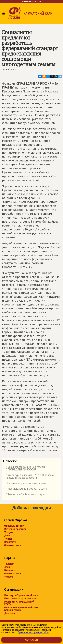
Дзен (7, 536)
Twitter (8, 539)
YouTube (9, 577)
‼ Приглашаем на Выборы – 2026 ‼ (25, 489)
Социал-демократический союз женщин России (21, 609)
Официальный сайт (14, 526)
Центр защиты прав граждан (20, 598)
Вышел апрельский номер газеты (24, 468)
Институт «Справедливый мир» (21, 595)
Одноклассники (13, 545)
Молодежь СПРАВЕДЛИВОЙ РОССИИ (19, 603)
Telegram (9, 532)
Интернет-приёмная (15, 529)
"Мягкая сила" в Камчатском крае (24, 495)
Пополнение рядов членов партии (25, 484)
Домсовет (10, 613)
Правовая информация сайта (33, 632)
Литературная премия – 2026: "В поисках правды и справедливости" (29, 477)
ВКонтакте (10, 542)
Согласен (31, 640)
